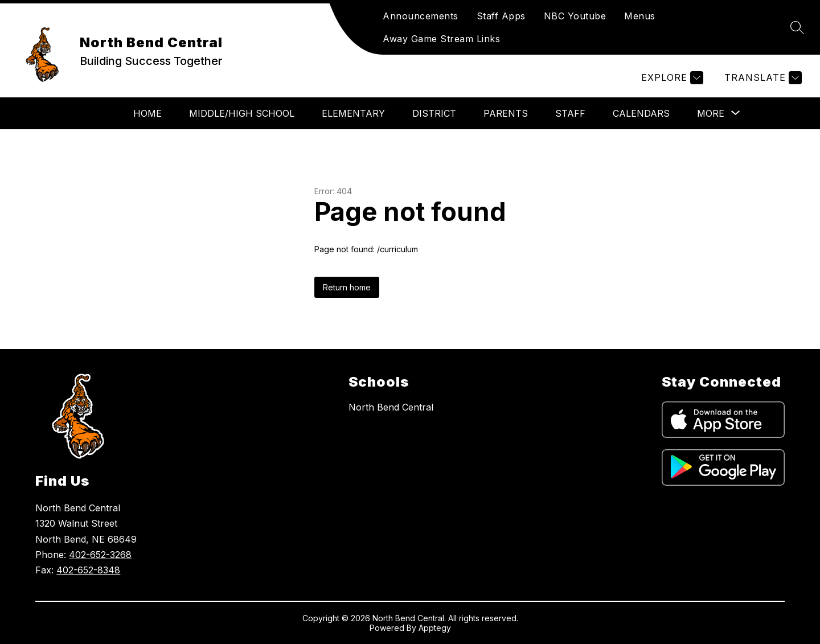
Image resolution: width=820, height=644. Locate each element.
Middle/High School (242, 113)
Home (147, 113)
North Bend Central (391, 407)
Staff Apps (501, 16)
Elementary (353, 113)
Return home (347, 287)
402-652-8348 (88, 570)
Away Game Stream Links (441, 39)
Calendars (641, 113)
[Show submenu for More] (711, 113)
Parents (506, 113)
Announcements (421, 16)
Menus (640, 16)
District (434, 113)
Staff (570, 113)
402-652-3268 (100, 555)
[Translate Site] (762, 78)
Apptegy (435, 628)
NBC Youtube (575, 16)
